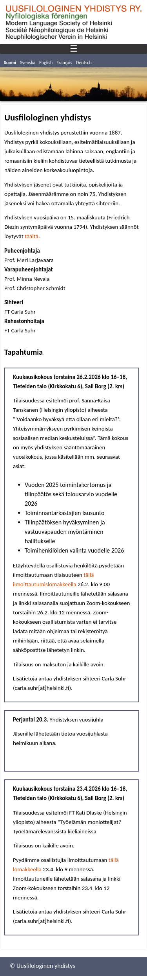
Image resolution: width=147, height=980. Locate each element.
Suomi (10, 63)
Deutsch (84, 63)
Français (64, 63)
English (46, 63)
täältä (32, 236)
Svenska (28, 63)
